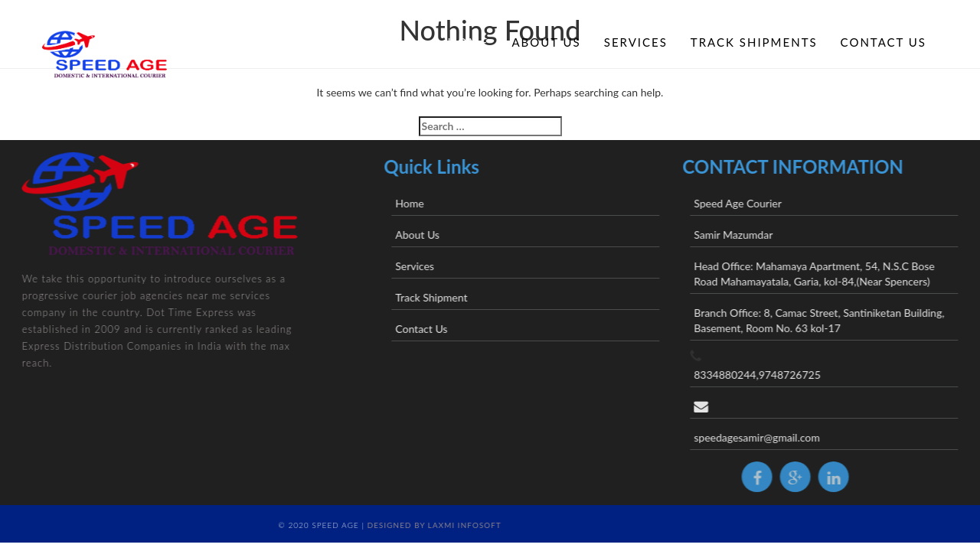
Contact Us (884, 42)
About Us (546, 42)
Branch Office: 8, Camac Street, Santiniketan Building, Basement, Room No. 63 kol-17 (837, 320)
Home (468, 42)
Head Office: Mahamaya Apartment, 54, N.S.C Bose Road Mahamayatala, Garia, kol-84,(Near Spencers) (832, 274)
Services (636, 42)
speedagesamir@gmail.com (775, 437)
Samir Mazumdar (751, 235)
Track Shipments (754, 42)
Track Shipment (449, 297)
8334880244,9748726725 (776, 375)
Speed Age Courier (756, 203)
